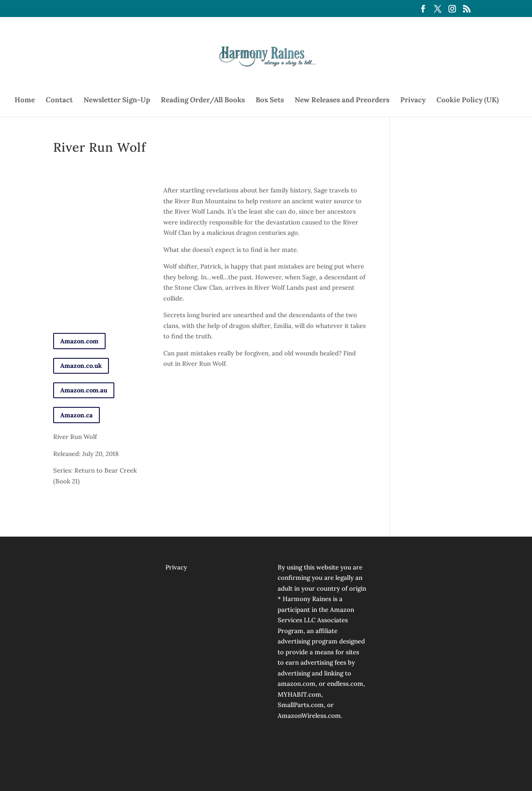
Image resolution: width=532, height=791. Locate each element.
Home (25, 101)
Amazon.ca (76, 415)
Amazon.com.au (84, 390)
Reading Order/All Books (203, 101)
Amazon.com (79, 341)
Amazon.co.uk (81, 366)
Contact (59, 101)
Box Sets (270, 101)
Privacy (413, 101)
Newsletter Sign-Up (117, 101)
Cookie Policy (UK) (468, 101)
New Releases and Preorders (342, 101)
